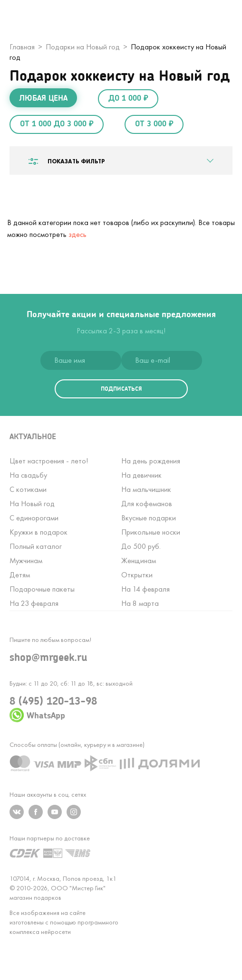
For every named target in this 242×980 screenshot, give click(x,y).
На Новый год (32, 504)
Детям (20, 575)
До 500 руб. (141, 546)
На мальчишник (146, 489)
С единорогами (34, 518)
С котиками (28, 489)
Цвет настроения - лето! (49, 461)
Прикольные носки (151, 532)
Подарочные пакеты (42, 589)
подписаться (121, 389)
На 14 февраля (145, 589)
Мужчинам (26, 561)
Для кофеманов (147, 504)
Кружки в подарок (39, 532)
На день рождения (151, 461)
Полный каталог (36, 546)
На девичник (141, 475)
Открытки (137, 575)
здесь (77, 234)
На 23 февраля (34, 603)
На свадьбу (28, 475)
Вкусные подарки (149, 518)
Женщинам (139, 561)
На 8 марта (140, 603)
